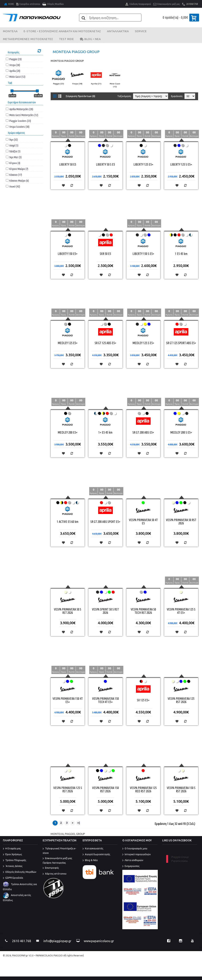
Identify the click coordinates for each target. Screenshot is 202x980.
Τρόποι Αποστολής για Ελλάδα (20, 887)
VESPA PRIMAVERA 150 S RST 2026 (181, 789)
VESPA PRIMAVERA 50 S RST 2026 (68, 611)
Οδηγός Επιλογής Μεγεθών (20, 872)
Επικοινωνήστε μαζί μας (60, 861)
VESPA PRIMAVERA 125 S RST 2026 (68, 789)
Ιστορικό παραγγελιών (137, 855)
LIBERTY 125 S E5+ (181, 164)
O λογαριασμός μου (135, 849)
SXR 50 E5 (105, 254)
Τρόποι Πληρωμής (15, 860)
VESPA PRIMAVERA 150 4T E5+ (68, 700)
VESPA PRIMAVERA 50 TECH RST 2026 (143, 611)
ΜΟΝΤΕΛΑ (57, 834)
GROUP (81, 834)
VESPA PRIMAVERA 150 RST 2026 (105, 789)
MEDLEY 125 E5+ (68, 343)
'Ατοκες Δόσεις (13, 866)
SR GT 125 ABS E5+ (105, 343)
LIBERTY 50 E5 (68, 164)
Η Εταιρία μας (12, 849)
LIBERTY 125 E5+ (143, 164)
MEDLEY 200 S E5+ (181, 432)
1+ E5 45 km (105, 432)
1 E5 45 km (181, 254)
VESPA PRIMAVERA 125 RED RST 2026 (143, 789)
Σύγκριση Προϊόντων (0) (80, 96)
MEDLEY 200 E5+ (68, 432)
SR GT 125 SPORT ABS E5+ (181, 343)
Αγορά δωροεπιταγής (96, 855)
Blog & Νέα (90, 860)
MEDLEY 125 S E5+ (143, 343)
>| (79, 823)
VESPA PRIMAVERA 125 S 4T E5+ (181, 611)
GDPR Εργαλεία (13, 878)
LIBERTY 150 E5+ (68, 254)
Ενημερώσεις (131, 866)
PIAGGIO (70, 834)
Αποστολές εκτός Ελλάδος (17, 898)
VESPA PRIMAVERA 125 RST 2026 (181, 700)
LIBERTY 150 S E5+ (143, 254)
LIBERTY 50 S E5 (105, 164)
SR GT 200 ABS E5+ (143, 432)
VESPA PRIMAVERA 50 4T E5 (143, 522)
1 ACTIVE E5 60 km (68, 522)
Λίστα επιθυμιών (133, 860)
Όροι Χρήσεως (12, 855)
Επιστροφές (51, 868)
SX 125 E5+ (143, 700)
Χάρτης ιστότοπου (55, 874)
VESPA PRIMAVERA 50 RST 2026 (181, 522)
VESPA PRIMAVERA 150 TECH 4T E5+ (105, 700)
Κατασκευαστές (93, 849)
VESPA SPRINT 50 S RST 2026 (105, 611)
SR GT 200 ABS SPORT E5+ (105, 522)
